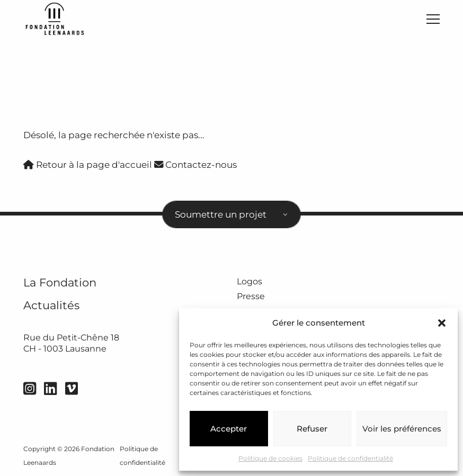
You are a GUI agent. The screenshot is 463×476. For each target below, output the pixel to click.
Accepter (229, 429)
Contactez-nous (195, 164)
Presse (251, 296)
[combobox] (231, 214)
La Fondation (60, 282)
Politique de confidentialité (350, 458)
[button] (442, 323)
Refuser (312, 429)
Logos (250, 281)
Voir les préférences (402, 429)
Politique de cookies (270, 458)
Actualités (51, 305)
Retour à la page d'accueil (88, 164)
